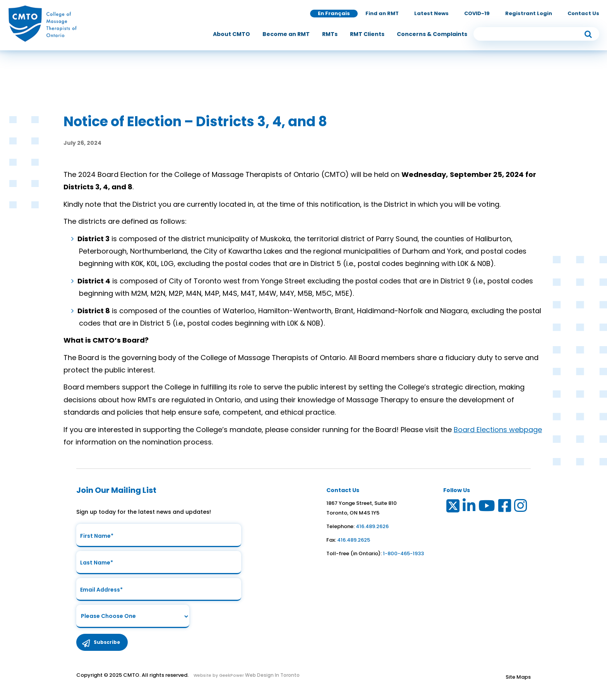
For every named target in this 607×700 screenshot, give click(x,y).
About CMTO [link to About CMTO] (231, 34)
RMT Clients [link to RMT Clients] (367, 34)
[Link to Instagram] (521, 507)
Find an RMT (382, 13)
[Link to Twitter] (452, 507)
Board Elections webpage (498, 430)
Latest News (431, 13)
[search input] (536, 34)
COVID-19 (477, 13)
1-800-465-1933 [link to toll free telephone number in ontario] (403, 553)
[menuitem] (231, 34)
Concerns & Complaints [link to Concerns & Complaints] (432, 34)
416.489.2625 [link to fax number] (354, 540)
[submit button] (588, 34)
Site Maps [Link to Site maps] (518, 677)
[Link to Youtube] (487, 507)
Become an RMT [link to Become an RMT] (286, 34)
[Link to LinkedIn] (469, 507)
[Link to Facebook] (505, 507)
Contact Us (583, 13)
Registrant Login (529, 13)
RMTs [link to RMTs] (330, 34)
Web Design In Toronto (272, 675)
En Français (334, 13)
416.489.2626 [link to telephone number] (372, 526)
